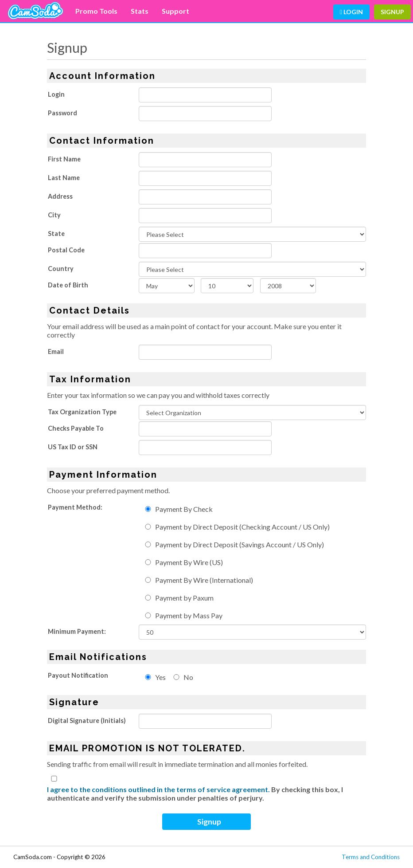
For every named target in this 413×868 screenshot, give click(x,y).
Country (61, 269)
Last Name (64, 178)
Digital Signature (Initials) (87, 721)
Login (351, 12)
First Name (64, 159)
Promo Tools (96, 11)
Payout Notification (78, 675)
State (56, 234)
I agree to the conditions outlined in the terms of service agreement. (158, 789)
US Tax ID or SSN (73, 447)
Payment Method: (75, 507)
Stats (140, 11)
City (54, 215)
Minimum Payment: (77, 631)
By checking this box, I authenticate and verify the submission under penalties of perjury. (195, 793)
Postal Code (66, 250)
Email (56, 352)
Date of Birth (68, 285)
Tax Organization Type (82, 412)
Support (175, 11)
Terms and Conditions (371, 857)
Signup (392, 12)
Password (62, 113)
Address (60, 196)
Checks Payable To (76, 428)
